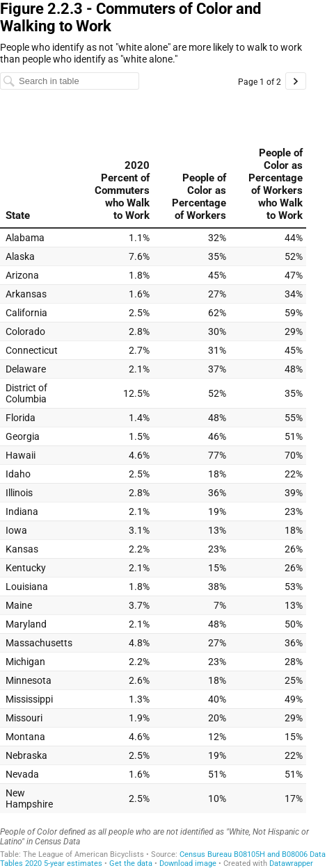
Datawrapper (291, 863)
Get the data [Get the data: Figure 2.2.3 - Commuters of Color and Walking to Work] (131, 863)
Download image (188, 863)
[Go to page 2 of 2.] (296, 81)
